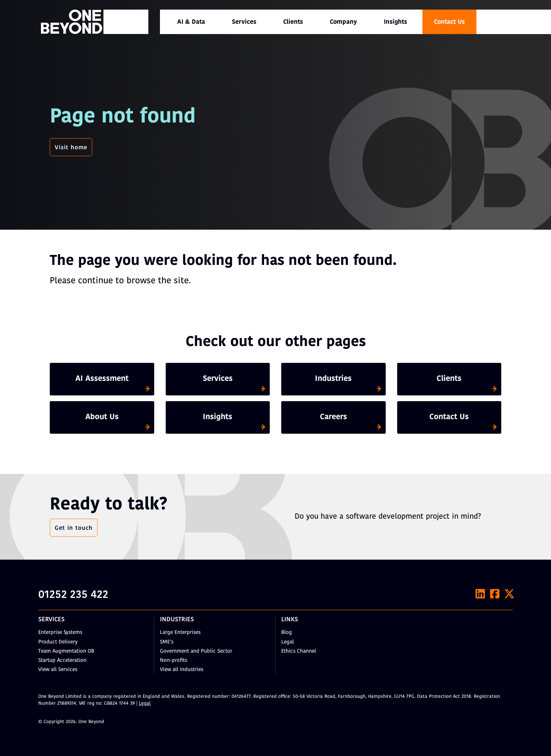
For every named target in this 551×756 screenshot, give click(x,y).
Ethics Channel (299, 651)
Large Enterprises (180, 633)
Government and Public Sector (196, 651)
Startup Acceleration (62, 660)
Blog (287, 633)
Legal (288, 642)
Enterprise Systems (60, 633)
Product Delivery (58, 642)
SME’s (167, 642)
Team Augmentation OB (66, 651)
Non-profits (174, 660)
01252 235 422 (73, 595)
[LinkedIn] (480, 594)
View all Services (58, 670)
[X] (509, 594)
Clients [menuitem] (293, 22)
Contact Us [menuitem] (449, 22)
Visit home (71, 148)
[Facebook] (495, 594)
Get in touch (74, 528)
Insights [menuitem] (395, 22)
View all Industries (182, 670)
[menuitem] (191, 22)
